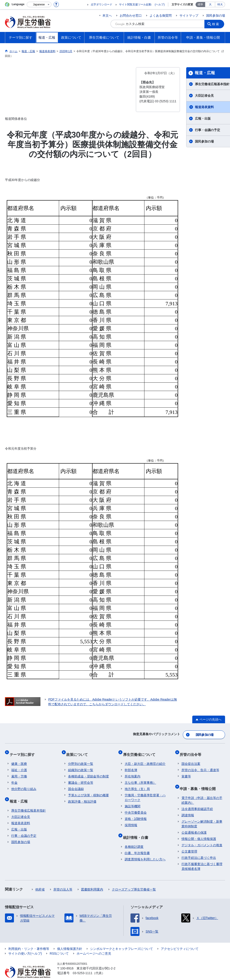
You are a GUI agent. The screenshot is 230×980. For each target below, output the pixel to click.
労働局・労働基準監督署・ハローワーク (145, 792)
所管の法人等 (63, 881)
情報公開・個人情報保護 (199, 830)
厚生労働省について (141, 751)
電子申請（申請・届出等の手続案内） (202, 791)
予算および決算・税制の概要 (88, 790)
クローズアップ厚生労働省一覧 (134, 881)
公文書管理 (189, 843)
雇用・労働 (19, 771)
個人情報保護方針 (70, 940)
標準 (200, 4)
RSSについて (59, 945)
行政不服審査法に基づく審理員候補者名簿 (202, 858)
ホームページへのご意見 (94, 945)
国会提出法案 (191, 759)
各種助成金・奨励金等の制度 (88, 771)
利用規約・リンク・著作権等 (29, 940)
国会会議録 (76, 784)
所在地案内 (133, 771)
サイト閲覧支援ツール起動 (135, 4)
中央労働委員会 (136, 807)
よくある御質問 (161, 16)
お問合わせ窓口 (131, 16)
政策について (79, 751)
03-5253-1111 (83, 964)
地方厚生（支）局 (137, 784)
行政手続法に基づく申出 (199, 849)
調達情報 (188, 806)
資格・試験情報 (136, 814)
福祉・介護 (19, 765)
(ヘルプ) (160, 4)
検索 (217, 24)
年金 (14, 777)
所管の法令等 (192, 751)
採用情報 (131, 820)
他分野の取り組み (24, 784)
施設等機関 (133, 801)
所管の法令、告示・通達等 (200, 765)
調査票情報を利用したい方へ (145, 851)
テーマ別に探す (24, 751)
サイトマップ (189, 16)
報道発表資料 (21, 814)
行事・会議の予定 (24, 827)
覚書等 (186, 771)
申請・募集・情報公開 (199, 782)
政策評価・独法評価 (82, 796)
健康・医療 (19, 759)
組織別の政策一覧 (81, 765)
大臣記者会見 (21, 808)
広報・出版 (19, 821)
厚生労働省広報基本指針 (29, 802)
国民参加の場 (216, 16)
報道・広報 (20, 794)
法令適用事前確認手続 (197, 800)
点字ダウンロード (102, 4)
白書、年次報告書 (137, 844)
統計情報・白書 (137, 830)
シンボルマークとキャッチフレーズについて (122, 940)
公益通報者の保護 (194, 824)
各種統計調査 (134, 838)
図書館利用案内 (92, 881)
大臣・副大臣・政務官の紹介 (145, 759)
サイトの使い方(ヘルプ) (25, 945)
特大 (220, 4)
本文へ (107, 16)
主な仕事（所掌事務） (140, 777)
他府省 (40, 881)
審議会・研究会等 (81, 777)
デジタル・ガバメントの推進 (202, 836)
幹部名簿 (131, 765)
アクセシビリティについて (180, 940)
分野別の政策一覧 (81, 759)
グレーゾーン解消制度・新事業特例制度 (202, 815)
